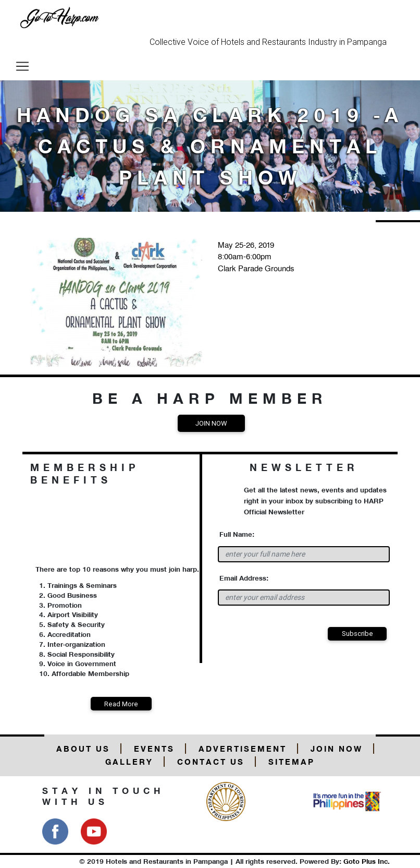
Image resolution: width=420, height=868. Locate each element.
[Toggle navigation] (22, 66)
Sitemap (292, 762)
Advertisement (243, 749)
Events (154, 749)
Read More (121, 704)
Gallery (129, 762)
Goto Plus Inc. (367, 861)
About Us (83, 749)
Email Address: (244, 578)
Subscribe (357, 634)
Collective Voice (179, 42)
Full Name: (237, 534)
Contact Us (211, 762)
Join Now (211, 423)
